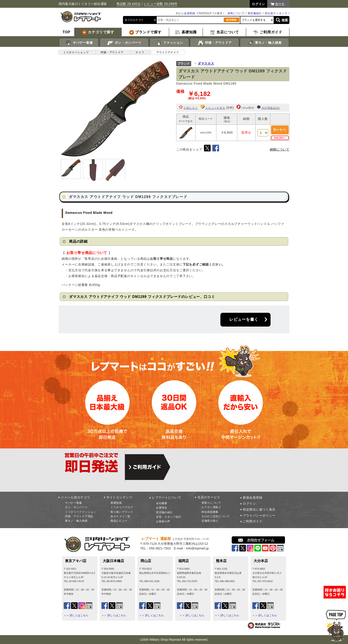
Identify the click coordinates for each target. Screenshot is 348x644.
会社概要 (162, 503)
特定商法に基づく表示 (259, 509)
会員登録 (190, 13)
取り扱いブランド (122, 512)
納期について (280, 149)
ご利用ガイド (253, 521)
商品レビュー (119, 521)
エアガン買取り (211, 507)
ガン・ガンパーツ (124, 43)
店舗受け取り (210, 521)
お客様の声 (163, 521)
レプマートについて (166, 497)
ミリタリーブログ (122, 507)
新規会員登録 (253, 497)
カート (280, 4)
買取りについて (211, 503)
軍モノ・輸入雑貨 (264, 43)
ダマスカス (206, 63)
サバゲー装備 (79, 43)
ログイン (249, 503)
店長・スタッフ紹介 (169, 517)
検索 (285, 20)
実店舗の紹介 (164, 512)
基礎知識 (116, 503)
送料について (236, 13)
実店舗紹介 (255, 13)
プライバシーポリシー (259, 515)
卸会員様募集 (210, 512)
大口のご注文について (216, 516)
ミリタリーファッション (81, 512)
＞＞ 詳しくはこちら (76, 615)
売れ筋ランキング (276, 13)
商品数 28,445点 (129, 4)
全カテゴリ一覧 (120, 516)
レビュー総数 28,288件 (161, 4)
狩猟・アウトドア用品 (79, 516)
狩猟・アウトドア (215, 43)
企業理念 (162, 508)
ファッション (169, 43)
